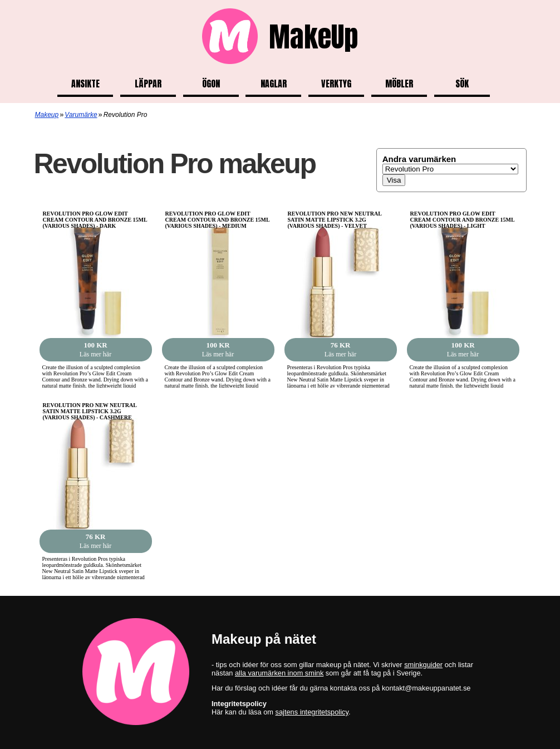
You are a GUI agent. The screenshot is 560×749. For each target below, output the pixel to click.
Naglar (274, 84)
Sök (462, 84)
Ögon (211, 84)
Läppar (148, 84)
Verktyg (336, 84)
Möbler (399, 84)
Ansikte (85, 84)
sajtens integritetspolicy (312, 712)
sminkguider (423, 665)
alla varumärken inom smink (279, 673)
